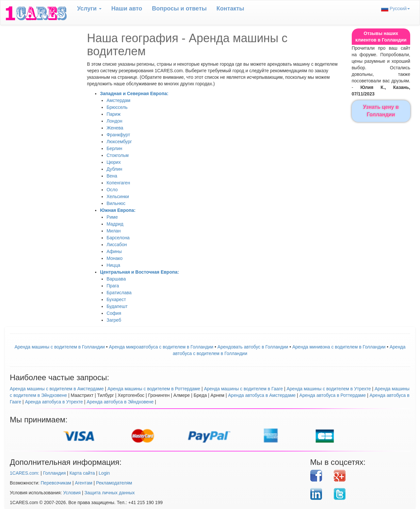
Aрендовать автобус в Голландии (253, 347)
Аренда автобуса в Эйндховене (120, 402)
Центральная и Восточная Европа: (139, 272)
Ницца (113, 265)
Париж (113, 114)
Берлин (114, 148)
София (114, 313)
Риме (112, 217)
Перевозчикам (56, 483)
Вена (112, 176)
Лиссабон (117, 245)
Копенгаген (118, 183)
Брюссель (117, 107)
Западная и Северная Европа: (134, 93)
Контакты (230, 8)
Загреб (114, 320)
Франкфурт (118, 135)
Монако (114, 258)
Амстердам (118, 100)
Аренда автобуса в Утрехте (54, 402)
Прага (113, 286)
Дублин (114, 169)
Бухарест (116, 299)
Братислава (119, 293)
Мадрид (115, 224)
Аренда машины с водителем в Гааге (243, 389)
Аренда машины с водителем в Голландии (59, 347)
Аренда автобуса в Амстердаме (262, 395)
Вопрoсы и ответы (179, 8)
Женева (115, 128)
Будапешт (117, 306)
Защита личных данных (110, 493)
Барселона (118, 238)
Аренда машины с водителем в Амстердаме (57, 389)
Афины (114, 251)
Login (104, 473)
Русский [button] (396, 9)
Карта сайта (82, 473)
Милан (113, 231)
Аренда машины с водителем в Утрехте (329, 389)
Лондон (114, 121)
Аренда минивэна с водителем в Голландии (339, 347)
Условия (72, 493)
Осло (112, 190)
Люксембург (119, 142)
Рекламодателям (114, 483)
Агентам (83, 483)
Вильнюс (116, 203)
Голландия (55, 473)
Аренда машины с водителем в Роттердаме (154, 389)
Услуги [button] (89, 8)
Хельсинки (118, 196)
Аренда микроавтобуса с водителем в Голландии (161, 347)
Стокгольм (118, 155)
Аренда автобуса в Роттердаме (333, 395)
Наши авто (127, 8)
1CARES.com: (24, 473)
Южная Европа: (118, 210)
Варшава (116, 279)
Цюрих (113, 162)
